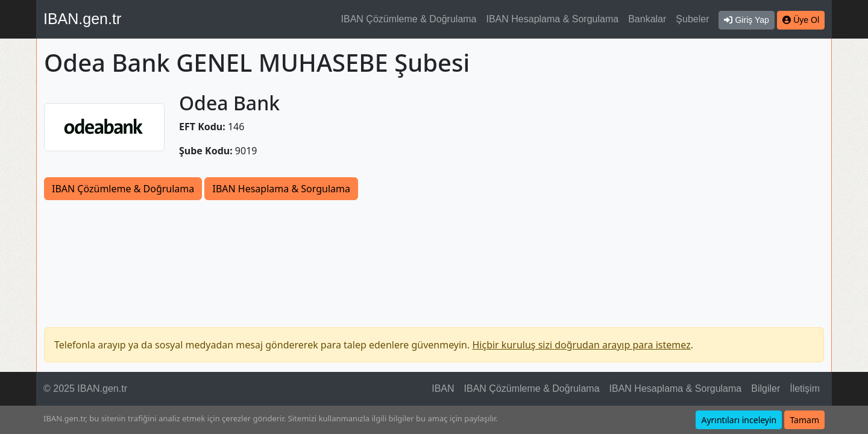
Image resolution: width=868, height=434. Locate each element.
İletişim (805, 388)
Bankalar (647, 19)
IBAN (443, 388)
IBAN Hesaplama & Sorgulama (553, 19)
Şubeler (692, 19)
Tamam (804, 420)
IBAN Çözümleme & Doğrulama (409, 19)
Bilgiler (766, 388)
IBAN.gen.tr (82, 19)
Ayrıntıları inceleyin (739, 420)
